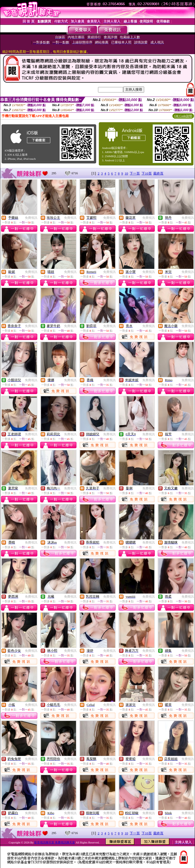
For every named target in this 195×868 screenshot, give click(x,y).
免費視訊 (31, 218)
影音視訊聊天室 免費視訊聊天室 (55, 842)
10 (126, 173)
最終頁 (158, 173)
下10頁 (147, 173)
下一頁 (135, 173)
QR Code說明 (183, 116)
